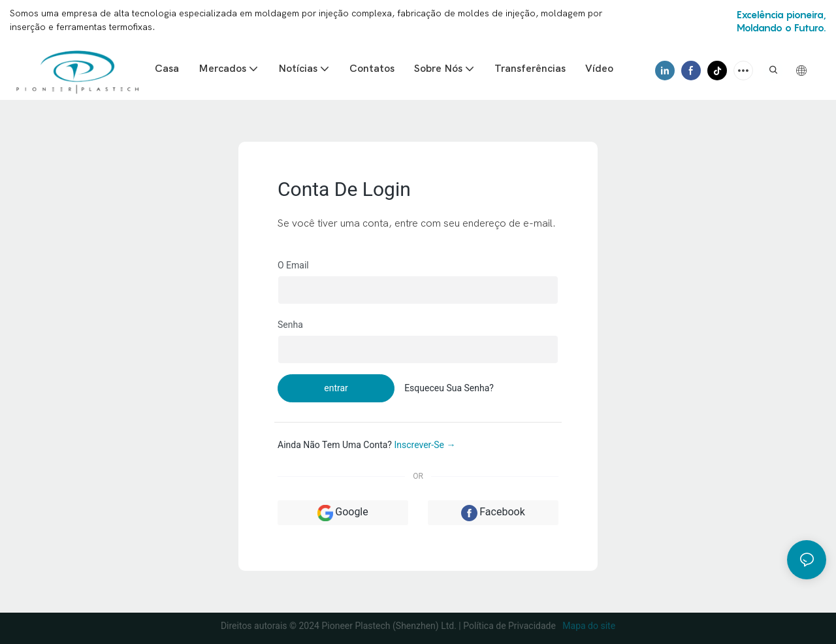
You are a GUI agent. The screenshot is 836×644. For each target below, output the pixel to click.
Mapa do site (588, 626)
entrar (336, 388)
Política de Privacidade (510, 626)
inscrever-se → (425, 445)
